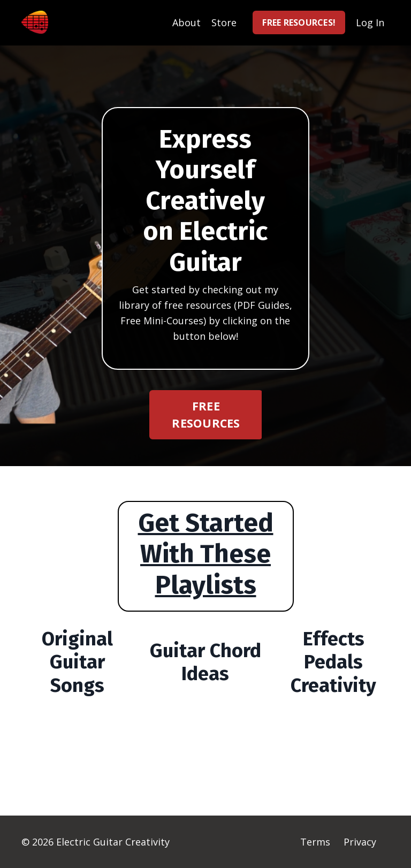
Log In (370, 22)
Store (224, 22)
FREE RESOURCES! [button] (299, 22)
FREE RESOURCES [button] (206, 414)
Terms (315, 842)
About (187, 22)
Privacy (360, 842)
